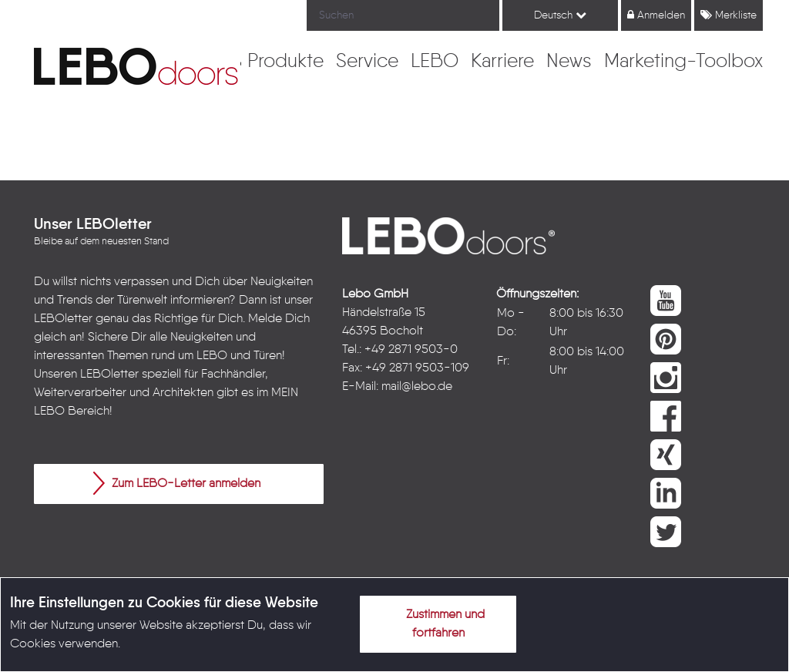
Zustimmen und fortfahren (436, 621)
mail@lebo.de (417, 387)
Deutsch (560, 15)
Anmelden (656, 15)
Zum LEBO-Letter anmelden (177, 483)
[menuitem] (285, 62)
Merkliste (729, 15)
